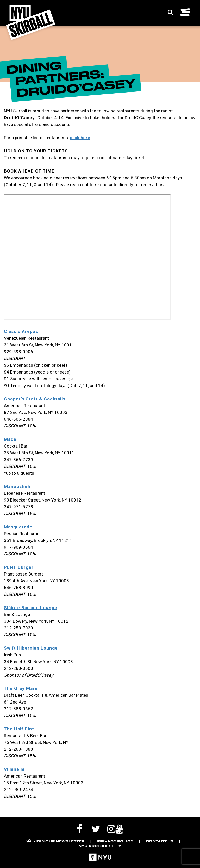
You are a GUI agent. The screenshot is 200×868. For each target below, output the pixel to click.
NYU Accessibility (100, 846)
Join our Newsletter (59, 841)
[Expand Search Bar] (170, 12)
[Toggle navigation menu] (185, 12)
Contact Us (160, 841)
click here (80, 138)
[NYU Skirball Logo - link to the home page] (31, 22)
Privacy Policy (115, 841)
